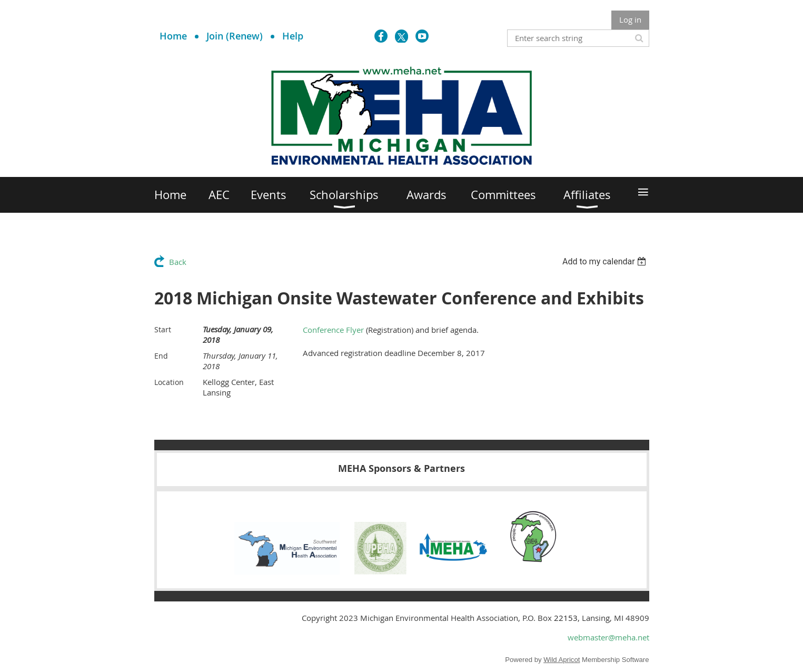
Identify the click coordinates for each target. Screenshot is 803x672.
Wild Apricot (562, 660)
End (161, 356)
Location (169, 382)
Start (163, 329)
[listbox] (606, 261)
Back (178, 262)
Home (173, 36)
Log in (630, 19)
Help (293, 36)
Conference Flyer (333, 330)
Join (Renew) (235, 36)
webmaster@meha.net (608, 637)
